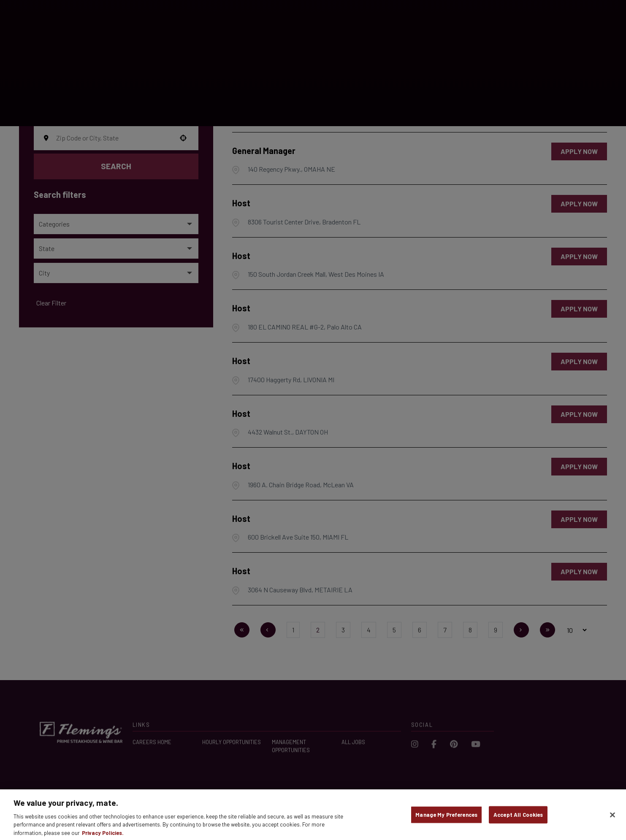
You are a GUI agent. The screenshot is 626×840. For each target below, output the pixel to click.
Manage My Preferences (446, 820)
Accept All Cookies (518, 820)
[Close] (612, 821)
